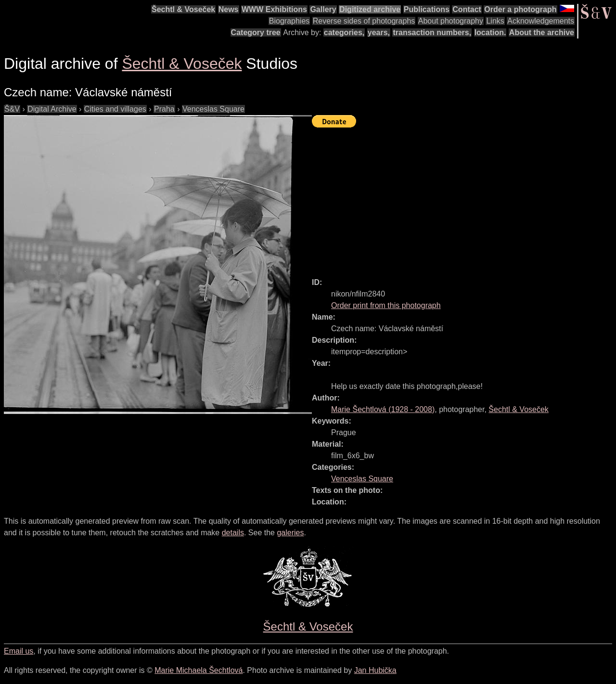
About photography (451, 21)
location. (490, 32)
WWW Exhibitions (274, 9)
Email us (19, 651)
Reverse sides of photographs (364, 21)
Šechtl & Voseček (183, 9)
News (229, 9)
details (233, 533)
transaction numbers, (432, 32)
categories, (344, 32)
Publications (427, 9)
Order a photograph (520, 9)
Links (495, 21)
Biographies (289, 21)
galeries (290, 533)
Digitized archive (370, 9)
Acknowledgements (541, 21)
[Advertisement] (464, 198)
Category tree (256, 32)
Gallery (323, 9)
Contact (467, 9)
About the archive (542, 32)
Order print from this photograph (386, 305)
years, (379, 32)
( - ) (383, 409)
